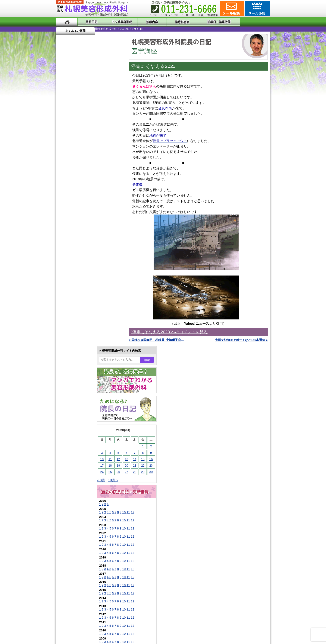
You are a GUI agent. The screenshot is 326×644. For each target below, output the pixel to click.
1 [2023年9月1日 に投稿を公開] (104, 134)
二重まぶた (78, 398)
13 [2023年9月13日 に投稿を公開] (88, 146)
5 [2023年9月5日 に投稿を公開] (80, 140)
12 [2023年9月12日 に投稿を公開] (80, 146)
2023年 (86, 29)
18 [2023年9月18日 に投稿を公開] (72, 153)
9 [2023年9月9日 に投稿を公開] (113, 140)
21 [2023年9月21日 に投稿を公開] (96, 153)
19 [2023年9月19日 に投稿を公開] (80, 153)
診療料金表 (174, 22)
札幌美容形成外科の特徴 (81, 529)
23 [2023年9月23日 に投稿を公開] (113, 153)
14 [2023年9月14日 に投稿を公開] (96, 146)
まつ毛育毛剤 (79, 467)
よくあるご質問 (251, 22)
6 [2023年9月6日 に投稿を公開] (88, 140)
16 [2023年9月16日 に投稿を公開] (113, 146)
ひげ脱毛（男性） (82, 452)
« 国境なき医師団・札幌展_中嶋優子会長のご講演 (157, 340)
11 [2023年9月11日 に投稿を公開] (72, 146)
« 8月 (63, 168)
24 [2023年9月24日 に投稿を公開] (63, 159)
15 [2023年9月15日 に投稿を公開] (104, 146)
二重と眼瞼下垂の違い (79, 406)
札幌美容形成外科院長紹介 (82, 568)
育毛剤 (75, 460)
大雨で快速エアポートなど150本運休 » (241, 340)
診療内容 (146, 22)
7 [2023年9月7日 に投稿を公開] (96, 140)
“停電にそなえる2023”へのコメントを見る (169, 332)
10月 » (75, 168)
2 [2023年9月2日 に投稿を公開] (113, 134)
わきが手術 (86, 414)
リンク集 (70, 575)
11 (90, 200)
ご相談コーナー (231, 9)
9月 (96, 29)
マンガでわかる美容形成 (118, 22)
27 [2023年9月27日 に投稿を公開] (88, 159)
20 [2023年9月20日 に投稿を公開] (88, 153)
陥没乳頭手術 (79, 383)
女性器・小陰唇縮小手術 (87, 391)
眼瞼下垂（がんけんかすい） (90, 375)
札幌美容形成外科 (67, 29)
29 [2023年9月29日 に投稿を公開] (104, 159)
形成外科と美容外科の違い (82, 537)
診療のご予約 (257, 9)
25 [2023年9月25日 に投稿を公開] (72, 159)
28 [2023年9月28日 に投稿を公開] (96, 159)
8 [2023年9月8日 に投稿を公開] (104, 140)
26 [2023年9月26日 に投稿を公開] (80, 159)
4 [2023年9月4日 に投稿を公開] (72, 140)
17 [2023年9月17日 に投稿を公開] (63, 153)
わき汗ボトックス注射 (85, 421)
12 (94, 200)
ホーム (67, 22)
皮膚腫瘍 (76, 483)
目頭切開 (76, 490)
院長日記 (90, 22)
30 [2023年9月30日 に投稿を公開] (113, 159)
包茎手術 (76, 475)
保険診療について (76, 560)
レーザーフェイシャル (85, 444)
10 (85, 200)
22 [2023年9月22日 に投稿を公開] (104, 153)
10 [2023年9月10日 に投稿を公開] (63, 146)
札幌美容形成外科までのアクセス (87, 545)
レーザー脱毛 (79, 437)
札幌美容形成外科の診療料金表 (85, 552)
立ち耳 (75, 429)
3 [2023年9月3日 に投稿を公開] (63, 140)
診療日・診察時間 (210, 22)
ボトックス (78, 498)
